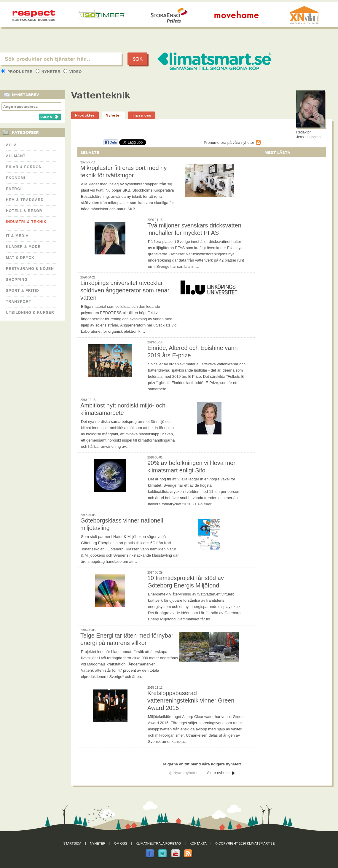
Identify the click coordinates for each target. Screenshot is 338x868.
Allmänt (16, 156)
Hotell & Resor (24, 211)
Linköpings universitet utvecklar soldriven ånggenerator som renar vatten (125, 290)
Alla (11, 145)
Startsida (72, 843)
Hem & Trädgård (25, 200)
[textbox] (61, 59)
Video (73, 72)
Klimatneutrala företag (158, 843)
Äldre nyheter (218, 773)
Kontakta (198, 843)
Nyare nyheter (186, 773)
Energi (14, 189)
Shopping (17, 280)
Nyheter (49, 72)
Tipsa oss (142, 115)
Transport (19, 302)
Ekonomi (16, 178)
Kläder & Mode (23, 247)
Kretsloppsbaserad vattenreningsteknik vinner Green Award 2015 (191, 700)
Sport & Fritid (23, 291)
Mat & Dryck (20, 258)
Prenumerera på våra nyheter (229, 142)
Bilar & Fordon (24, 167)
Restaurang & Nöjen (30, 269)
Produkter (18, 72)
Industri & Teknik (26, 222)
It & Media (17, 236)
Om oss (121, 843)
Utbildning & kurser (30, 313)
